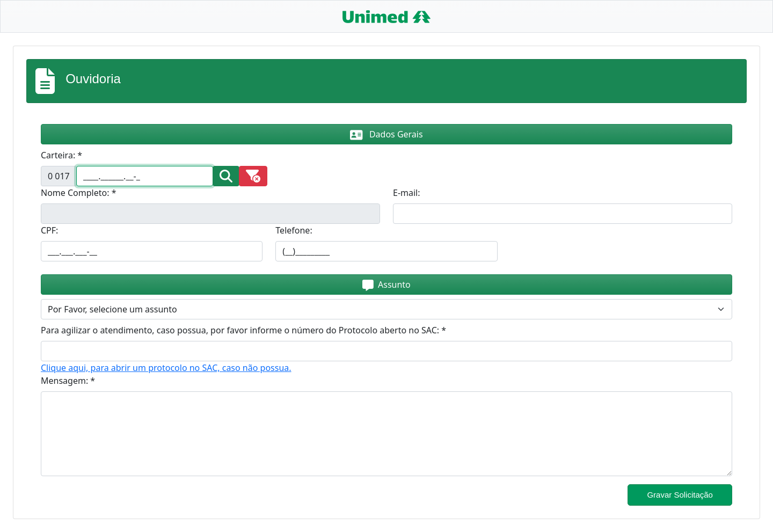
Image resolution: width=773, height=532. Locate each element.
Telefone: (294, 230)
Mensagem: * (68, 381)
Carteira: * (61, 155)
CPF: (49, 230)
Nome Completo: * (78, 193)
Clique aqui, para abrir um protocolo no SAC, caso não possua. (166, 368)
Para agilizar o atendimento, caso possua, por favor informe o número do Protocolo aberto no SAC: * (243, 330)
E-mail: (407, 193)
